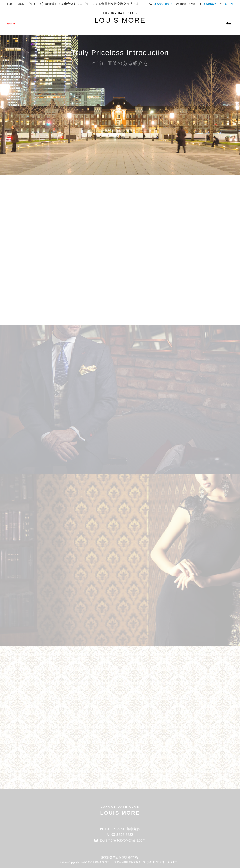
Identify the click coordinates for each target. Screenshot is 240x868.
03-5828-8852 (162, 4)
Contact (210, 4)
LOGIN (228, 4)
